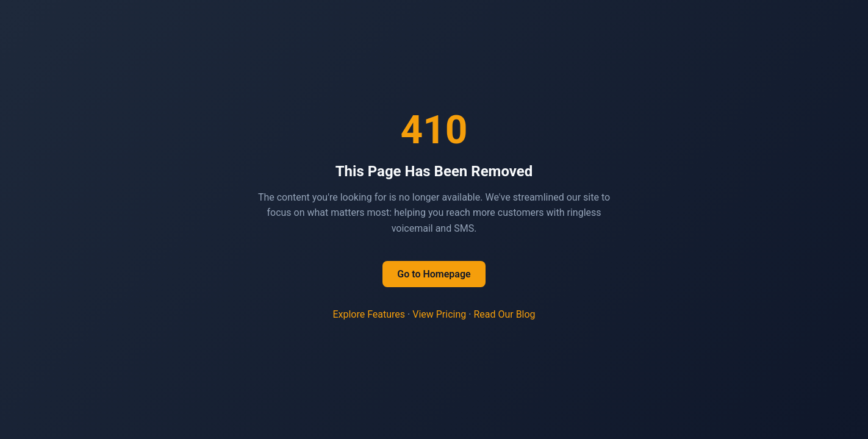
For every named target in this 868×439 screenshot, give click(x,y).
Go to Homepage (434, 274)
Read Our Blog (504, 314)
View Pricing (439, 314)
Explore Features (369, 314)
